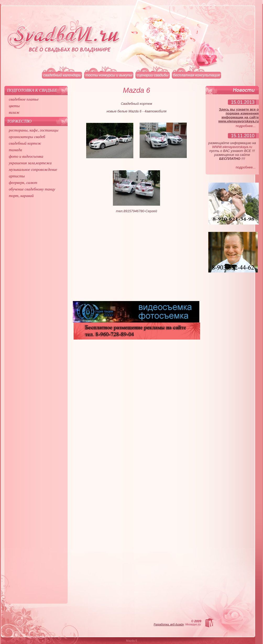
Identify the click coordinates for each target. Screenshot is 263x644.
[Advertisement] (137, 259)
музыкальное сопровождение (33, 170)
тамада (16, 150)
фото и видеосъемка (26, 156)
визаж (14, 112)
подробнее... (246, 126)
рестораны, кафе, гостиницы (34, 130)
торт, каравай (21, 196)
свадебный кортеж (25, 143)
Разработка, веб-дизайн (169, 624)
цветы (14, 106)
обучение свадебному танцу (32, 189)
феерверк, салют (23, 183)
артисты (17, 176)
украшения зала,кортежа (30, 163)
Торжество (19, 121)
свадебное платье (24, 99)
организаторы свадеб (27, 137)
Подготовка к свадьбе (32, 90)
